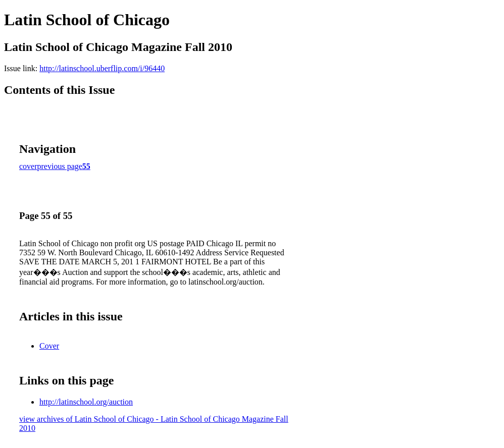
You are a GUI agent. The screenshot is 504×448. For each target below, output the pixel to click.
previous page (60, 166)
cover (28, 166)
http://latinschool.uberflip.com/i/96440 (102, 68)
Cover (49, 346)
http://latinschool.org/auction (86, 402)
